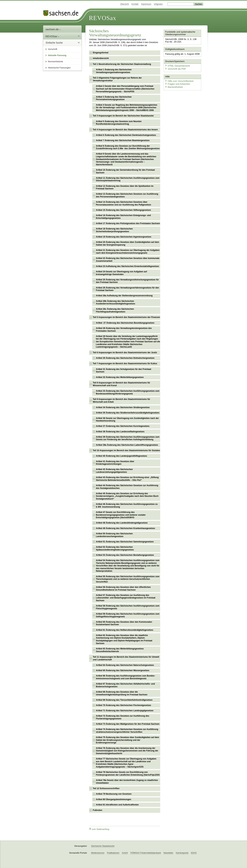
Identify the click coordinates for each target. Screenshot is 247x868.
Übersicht (124, 4)
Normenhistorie (55, 61)
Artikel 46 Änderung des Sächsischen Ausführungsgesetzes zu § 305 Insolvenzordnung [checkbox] (127, 506)
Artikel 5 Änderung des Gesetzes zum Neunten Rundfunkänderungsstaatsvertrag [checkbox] (119, 123)
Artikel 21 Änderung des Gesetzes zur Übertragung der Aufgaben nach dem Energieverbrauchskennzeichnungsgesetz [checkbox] (128, 252)
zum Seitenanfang (99, 829)
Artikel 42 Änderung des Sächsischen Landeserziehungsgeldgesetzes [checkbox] (114, 471)
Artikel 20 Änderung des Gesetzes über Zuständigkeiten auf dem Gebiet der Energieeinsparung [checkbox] (127, 243)
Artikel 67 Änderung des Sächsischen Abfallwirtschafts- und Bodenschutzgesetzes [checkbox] (125, 685)
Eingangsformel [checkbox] (101, 53)
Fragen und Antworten (177, 83)
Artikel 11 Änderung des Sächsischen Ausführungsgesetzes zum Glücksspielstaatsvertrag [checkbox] (128, 179)
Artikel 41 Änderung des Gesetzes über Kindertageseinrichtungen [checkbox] (115, 463)
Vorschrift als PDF (175, 68)
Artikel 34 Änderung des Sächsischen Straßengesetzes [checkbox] (123, 407)
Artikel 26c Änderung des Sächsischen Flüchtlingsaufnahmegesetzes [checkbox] (115, 310)
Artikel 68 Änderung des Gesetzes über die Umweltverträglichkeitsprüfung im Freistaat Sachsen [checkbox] (122, 693)
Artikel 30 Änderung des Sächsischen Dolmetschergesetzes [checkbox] (125, 358)
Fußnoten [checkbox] (98, 810)
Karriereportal (182, 853)
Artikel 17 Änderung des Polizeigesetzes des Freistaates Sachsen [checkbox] (128, 223)
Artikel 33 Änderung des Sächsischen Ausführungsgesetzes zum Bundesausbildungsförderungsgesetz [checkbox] (128, 392)
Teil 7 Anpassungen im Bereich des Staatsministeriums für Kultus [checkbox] (125, 364)
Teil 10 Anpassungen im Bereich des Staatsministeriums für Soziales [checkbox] (126, 450)
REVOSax (102, 18)
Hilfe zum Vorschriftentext (179, 80)
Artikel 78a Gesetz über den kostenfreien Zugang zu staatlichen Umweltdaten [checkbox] (127, 782)
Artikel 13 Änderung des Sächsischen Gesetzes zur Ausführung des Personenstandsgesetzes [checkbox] (127, 195)
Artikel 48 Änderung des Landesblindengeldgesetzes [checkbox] (122, 523)
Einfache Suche (54, 43)
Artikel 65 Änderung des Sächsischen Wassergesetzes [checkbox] (123, 670)
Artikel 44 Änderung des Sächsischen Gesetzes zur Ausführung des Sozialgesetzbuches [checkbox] (127, 487)
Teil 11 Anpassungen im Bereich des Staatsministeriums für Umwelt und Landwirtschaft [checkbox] (126, 658)
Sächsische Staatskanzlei (103, 846)
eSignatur (158, 4)
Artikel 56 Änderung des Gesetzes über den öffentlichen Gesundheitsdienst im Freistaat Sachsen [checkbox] (123, 588)
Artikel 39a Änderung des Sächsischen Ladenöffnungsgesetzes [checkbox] (127, 445)
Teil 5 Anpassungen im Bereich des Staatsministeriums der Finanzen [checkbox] (126, 317)
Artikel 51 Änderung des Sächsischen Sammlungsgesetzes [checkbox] (125, 542)
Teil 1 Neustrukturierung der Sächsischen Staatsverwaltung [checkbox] (122, 64)
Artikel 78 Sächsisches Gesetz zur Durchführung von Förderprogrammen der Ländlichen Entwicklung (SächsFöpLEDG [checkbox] (128, 774)
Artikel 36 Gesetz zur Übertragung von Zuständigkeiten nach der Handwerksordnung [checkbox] (127, 420)
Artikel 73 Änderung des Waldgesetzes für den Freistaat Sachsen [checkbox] (128, 724)
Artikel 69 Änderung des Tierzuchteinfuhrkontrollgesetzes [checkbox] (124, 700)
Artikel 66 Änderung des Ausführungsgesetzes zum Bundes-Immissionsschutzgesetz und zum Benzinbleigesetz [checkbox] (125, 677)
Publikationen (113, 853)
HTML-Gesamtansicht (177, 65)
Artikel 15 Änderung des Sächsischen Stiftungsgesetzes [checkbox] (123, 210)
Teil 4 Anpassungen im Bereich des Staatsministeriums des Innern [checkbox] (125, 130)
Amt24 (125, 853)
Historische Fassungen (59, 68)
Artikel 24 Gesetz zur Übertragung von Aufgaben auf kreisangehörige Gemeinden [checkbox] (121, 273)
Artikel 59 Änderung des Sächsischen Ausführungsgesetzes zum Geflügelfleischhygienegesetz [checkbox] (128, 615)
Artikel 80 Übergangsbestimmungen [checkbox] (113, 799)
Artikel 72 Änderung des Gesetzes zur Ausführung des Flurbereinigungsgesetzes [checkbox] (122, 717)
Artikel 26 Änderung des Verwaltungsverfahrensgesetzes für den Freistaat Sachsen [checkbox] (127, 289)
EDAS (194, 853)
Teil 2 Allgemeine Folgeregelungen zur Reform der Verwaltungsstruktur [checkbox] (117, 79)
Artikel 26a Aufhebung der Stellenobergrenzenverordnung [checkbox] (124, 296)
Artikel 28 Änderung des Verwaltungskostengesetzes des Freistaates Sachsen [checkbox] (124, 330)
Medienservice (98, 853)
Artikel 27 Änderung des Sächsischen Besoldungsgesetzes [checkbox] (125, 323)
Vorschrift (52, 49)
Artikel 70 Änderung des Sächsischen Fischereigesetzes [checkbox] (123, 705)
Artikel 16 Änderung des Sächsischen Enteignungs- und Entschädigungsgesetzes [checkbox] (123, 217)
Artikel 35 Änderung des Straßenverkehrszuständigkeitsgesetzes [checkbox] (128, 413)
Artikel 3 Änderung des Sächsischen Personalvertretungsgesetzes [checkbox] (114, 98)
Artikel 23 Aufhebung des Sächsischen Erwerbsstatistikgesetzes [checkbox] (127, 266)
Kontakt (135, 4)
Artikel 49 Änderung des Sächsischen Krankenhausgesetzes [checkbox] (125, 528)
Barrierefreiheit (173, 86)
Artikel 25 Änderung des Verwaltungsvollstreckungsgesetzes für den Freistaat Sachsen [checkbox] (127, 281)
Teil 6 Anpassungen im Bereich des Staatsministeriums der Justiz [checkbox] (125, 353)
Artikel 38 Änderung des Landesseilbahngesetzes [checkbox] (120, 432)
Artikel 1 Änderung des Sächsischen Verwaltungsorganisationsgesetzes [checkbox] (114, 71)
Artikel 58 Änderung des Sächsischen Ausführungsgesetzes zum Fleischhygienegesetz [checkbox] (128, 607)
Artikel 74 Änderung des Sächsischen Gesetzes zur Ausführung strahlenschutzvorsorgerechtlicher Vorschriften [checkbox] (127, 731)
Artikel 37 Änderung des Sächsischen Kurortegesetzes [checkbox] (123, 426)
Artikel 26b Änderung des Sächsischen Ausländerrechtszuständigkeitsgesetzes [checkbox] (116, 302)
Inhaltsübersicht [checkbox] (101, 58)
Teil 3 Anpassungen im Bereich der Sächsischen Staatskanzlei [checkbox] (123, 116)
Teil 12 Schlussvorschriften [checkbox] (106, 788)
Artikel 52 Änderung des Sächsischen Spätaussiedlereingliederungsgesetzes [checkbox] (115, 548)
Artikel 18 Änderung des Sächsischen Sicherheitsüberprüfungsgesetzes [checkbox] (114, 230)
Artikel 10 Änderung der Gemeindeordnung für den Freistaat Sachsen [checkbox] (125, 171)
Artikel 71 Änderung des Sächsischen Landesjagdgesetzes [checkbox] (125, 711)
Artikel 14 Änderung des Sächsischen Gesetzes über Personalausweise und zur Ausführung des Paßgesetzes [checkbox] (123, 203)
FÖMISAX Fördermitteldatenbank (146, 853)
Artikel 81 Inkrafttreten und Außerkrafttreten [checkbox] (117, 805)
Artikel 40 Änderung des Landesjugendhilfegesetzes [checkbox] (121, 456)
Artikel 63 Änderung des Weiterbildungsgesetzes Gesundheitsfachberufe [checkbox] (120, 650)
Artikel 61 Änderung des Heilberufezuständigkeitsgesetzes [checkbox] (125, 630)
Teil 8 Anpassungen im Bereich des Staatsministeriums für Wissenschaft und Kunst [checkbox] (121, 384)
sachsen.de (53, 29)
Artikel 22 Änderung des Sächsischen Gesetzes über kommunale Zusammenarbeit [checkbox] (128, 260)
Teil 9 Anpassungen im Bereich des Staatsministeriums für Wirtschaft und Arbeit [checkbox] (121, 401)
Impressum (146, 4)
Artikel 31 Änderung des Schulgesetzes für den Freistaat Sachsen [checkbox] (123, 371)
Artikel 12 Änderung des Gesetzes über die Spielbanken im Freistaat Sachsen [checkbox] (125, 187)
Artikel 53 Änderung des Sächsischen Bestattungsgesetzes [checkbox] (125, 555)
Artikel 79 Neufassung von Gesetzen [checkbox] (114, 794)
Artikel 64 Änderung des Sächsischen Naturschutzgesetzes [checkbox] (125, 665)
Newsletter (168, 853)
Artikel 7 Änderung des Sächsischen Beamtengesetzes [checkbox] (123, 140)
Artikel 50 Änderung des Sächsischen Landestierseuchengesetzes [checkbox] (114, 535)
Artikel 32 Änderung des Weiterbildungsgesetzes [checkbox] (120, 377)
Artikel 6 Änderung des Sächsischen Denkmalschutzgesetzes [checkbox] (126, 135)
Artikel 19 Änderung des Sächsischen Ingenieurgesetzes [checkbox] (124, 237)
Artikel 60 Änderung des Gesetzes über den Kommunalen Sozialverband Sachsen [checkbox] (124, 623)
